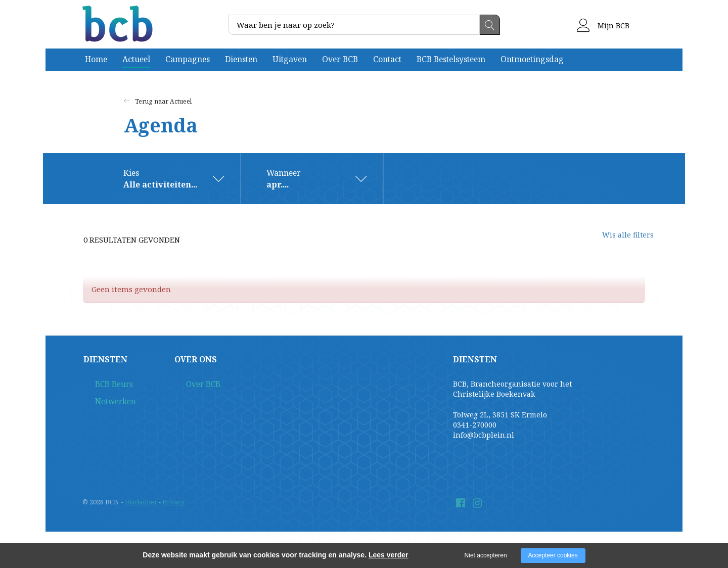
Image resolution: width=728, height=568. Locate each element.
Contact (387, 59)
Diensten (241, 59)
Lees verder (389, 555)
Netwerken (103, 404)
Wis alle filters (619, 240)
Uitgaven (290, 59)
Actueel (136, 59)
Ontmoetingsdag (532, 59)
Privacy (175, 502)
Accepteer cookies (553, 555)
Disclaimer (142, 502)
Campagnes (188, 59)
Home (96, 59)
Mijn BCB (603, 26)
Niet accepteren (486, 555)
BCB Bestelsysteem (451, 59)
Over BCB (340, 59)
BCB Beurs (102, 385)
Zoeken (490, 25)
